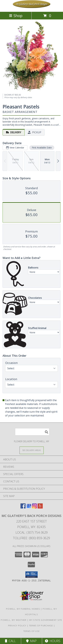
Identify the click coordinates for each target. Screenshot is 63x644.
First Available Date (42, 148)
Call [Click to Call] (10, 641)
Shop (16, 16)
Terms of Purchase (41, 626)
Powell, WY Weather (14, 620)
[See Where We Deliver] (32, 450)
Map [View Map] (31, 641)
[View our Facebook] (23, 507)
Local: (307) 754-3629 (32, 532)
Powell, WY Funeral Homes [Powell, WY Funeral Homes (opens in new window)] (23, 609)
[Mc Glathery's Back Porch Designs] (32, 7)
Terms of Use (32, 631)
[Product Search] (32, 432)
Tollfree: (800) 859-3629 (31, 538)
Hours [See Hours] (53, 641)
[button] (31, 575)
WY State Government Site (46, 620)
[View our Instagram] (34, 507)
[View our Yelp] (40, 507)
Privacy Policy (17, 626)
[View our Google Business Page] (29, 507)
